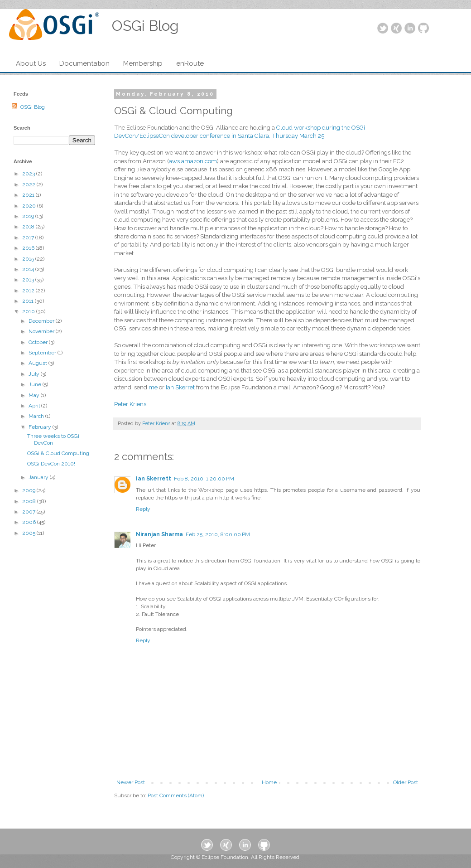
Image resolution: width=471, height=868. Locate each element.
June (36, 384)
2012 (29, 291)
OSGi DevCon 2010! (51, 464)
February (41, 427)
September (43, 353)
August (38, 363)
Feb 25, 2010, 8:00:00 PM (218, 534)
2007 (29, 512)
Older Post (406, 782)
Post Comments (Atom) (176, 795)
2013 (29, 280)
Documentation (84, 63)
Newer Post (131, 782)
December (42, 321)
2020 (30, 206)
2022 (29, 184)
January (39, 477)
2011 (29, 301)
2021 (29, 195)
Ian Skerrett (154, 479)
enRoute (190, 63)
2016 (29, 248)
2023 (29, 174)
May (35, 395)
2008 (30, 501)
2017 (29, 238)
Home (269, 782)
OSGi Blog (33, 107)
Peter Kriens (130, 404)
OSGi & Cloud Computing (58, 453)
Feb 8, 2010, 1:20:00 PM (204, 479)
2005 (29, 533)
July (35, 374)
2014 (29, 269)
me (153, 387)
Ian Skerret (180, 387)
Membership (143, 63)
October (39, 342)
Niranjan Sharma (159, 534)
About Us (31, 63)
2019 (29, 216)
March (37, 416)
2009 (29, 490)
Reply (143, 509)
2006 (30, 522)
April (35, 406)
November (42, 331)
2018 (29, 227)
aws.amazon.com (193, 161)
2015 (29, 259)
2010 (29, 311)
